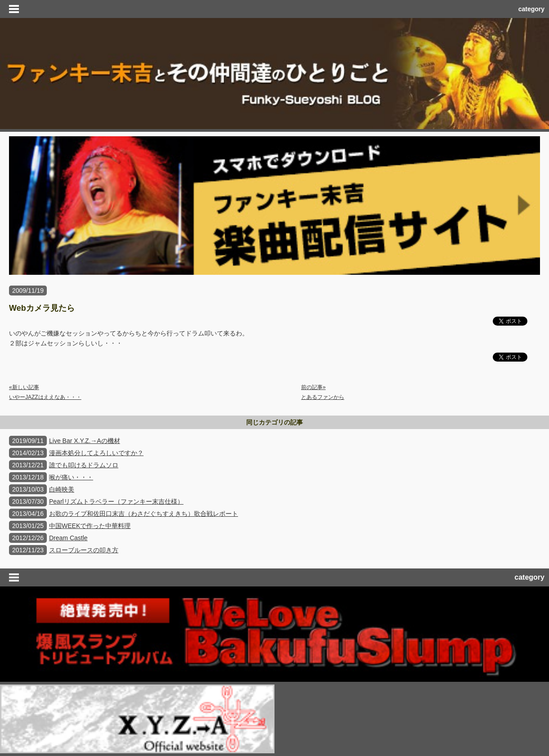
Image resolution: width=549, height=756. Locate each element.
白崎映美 (62, 489)
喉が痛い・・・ (71, 477)
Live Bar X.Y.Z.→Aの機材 (85, 441)
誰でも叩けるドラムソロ (84, 465)
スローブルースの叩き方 (84, 550)
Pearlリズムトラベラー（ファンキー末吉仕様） (116, 501)
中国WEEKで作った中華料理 (90, 526)
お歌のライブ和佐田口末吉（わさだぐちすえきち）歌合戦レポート (144, 514)
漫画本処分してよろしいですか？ (96, 453)
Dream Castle (68, 538)
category (531, 9)
